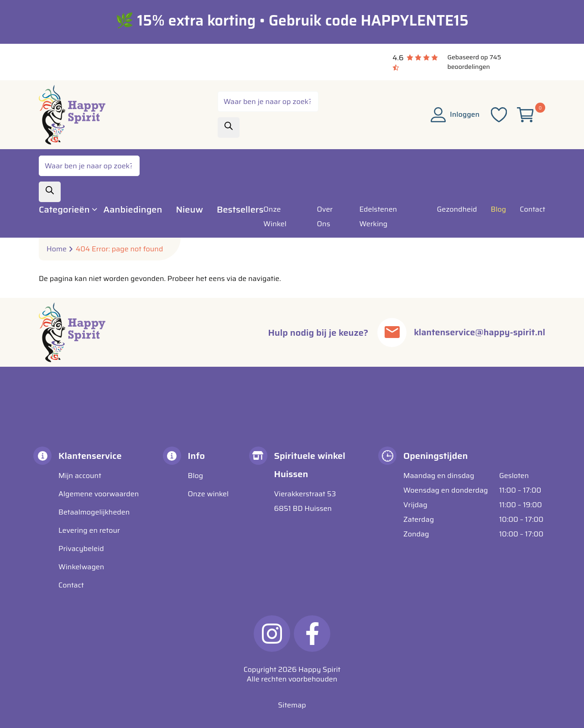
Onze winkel (209, 494)
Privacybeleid (81, 549)
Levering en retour (89, 530)
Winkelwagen (81, 567)
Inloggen (455, 114)
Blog (196, 476)
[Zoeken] (229, 127)
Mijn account (80, 476)
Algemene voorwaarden (99, 494)
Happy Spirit (319, 669)
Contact (71, 585)
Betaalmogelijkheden (94, 512)
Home (57, 249)
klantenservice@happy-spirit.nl (479, 333)
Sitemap (292, 705)
